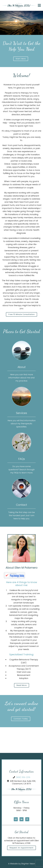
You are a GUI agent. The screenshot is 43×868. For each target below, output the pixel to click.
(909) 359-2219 (23, 777)
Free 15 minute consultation (21, 314)
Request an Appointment (21, 848)
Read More (22, 685)
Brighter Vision (28, 864)
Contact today (21, 719)
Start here (21, 59)
